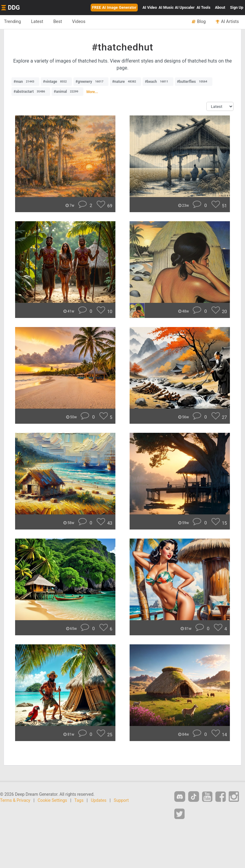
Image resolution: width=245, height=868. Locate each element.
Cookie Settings (53, 800)
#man (25, 82)
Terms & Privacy (15, 800)
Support (121, 800)
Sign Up (237, 7)
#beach (158, 82)
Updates (99, 800)
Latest (39, 22)
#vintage (56, 82)
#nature (126, 82)
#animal (68, 92)
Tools (204, 7)
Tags (79, 800)
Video (150, 7)
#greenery (91, 82)
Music (166, 7)
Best (61, 22)
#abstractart (31, 92)
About (220, 7)
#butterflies (194, 82)
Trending (13, 22)
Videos (83, 22)
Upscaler (185, 7)
